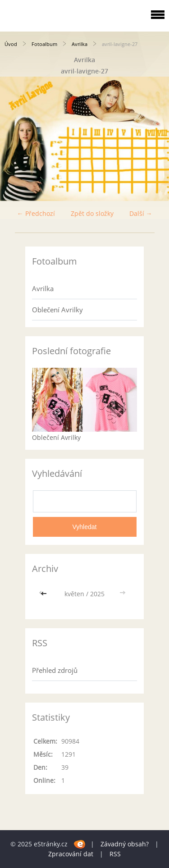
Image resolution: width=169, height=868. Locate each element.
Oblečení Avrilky (57, 310)
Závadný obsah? (125, 844)
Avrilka (80, 44)
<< (45, 594)
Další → (141, 213)
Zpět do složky (92, 213)
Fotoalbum (44, 44)
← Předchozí (36, 213)
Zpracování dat (71, 854)
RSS (115, 854)
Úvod (11, 44)
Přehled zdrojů (55, 670)
